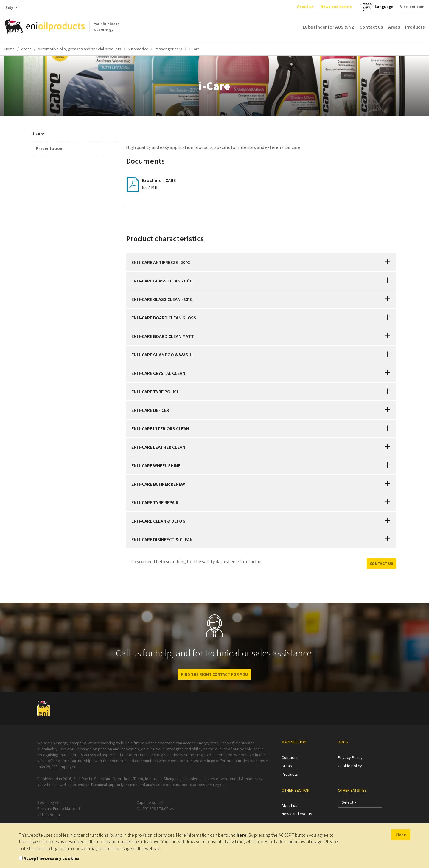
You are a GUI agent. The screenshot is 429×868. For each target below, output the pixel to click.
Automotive (138, 49)
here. (242, 835)
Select (349, 803)
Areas (394, 27)
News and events (336, 7)
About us (305, 7)
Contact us (371, 27)
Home (10, 49)
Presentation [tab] (49, 148)
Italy (11, 8)
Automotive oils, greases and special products (80, 49)
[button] (387, 262)
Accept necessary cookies (52, 858)
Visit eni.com (412, 7)
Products (415, 27)
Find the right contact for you (214, 674)
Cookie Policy (350, 766)
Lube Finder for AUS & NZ (328, 27)
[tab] (261, 262)
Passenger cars (168, 49)
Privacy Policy (350, 757)
